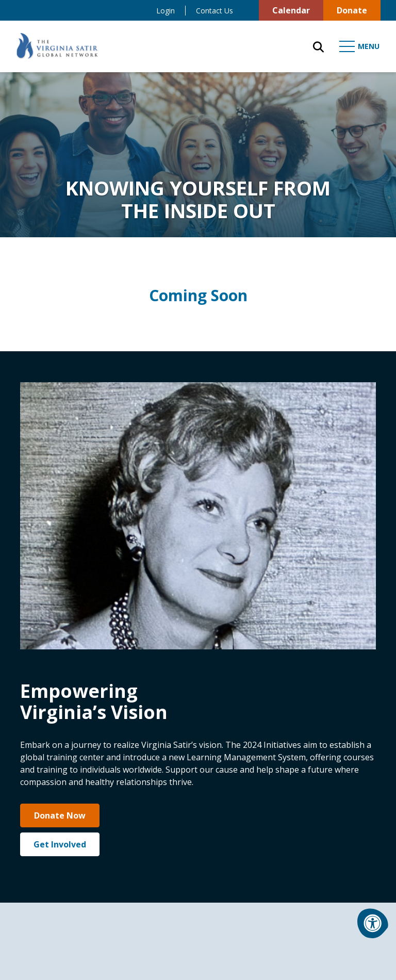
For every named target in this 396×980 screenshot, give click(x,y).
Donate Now (60, 815)
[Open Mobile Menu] (360, 46)
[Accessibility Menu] (373, 923)
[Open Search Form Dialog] (318, 46)
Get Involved (60, 844)
